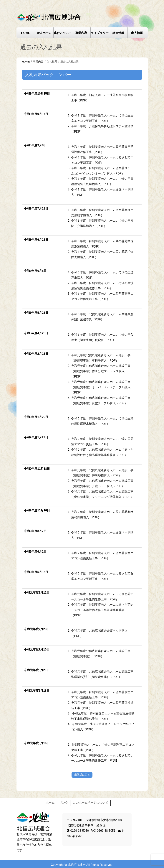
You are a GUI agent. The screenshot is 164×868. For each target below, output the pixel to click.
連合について (63, 33)
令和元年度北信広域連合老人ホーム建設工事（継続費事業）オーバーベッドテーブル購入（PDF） (101, 387)
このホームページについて (90, 803)
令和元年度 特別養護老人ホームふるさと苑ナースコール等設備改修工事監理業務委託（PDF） (102, 610)
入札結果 (52, 62)
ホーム (50, 803)
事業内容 (81, 33)
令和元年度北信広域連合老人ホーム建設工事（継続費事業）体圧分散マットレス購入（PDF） (101, 371)
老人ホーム (44, 33)
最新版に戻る (82, 775)
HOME (26, 33)
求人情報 (137, 33)
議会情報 (118, 33)
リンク (64, 803)
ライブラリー (100, 33)
